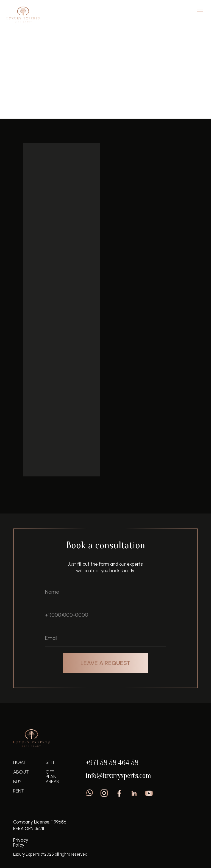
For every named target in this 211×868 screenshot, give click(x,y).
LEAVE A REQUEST (105, 663)
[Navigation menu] (200, 11)
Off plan (34, 98)
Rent (19, 791)
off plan (51, 774)
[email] (105, 638)
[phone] (105, 615)
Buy (17, 782)
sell (50, 762)
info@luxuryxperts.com (118, 776)
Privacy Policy (21, 842)
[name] (105, 592)
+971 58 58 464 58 (112, 763)
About (21, 772)
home (20, 762)
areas (52, 782)
